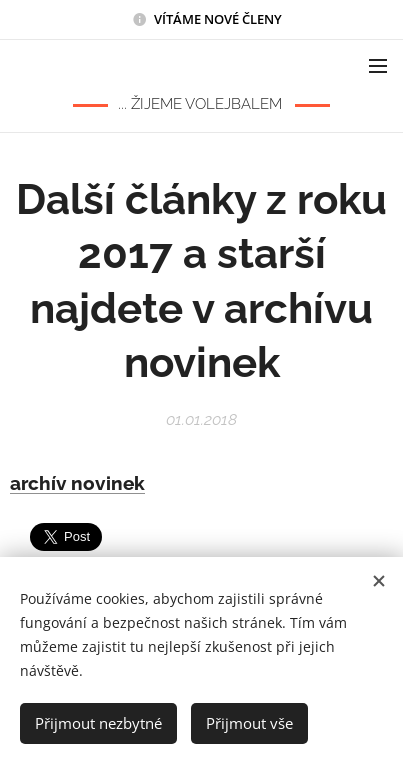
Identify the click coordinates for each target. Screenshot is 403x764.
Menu (378, 66)
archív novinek (77, 483)
